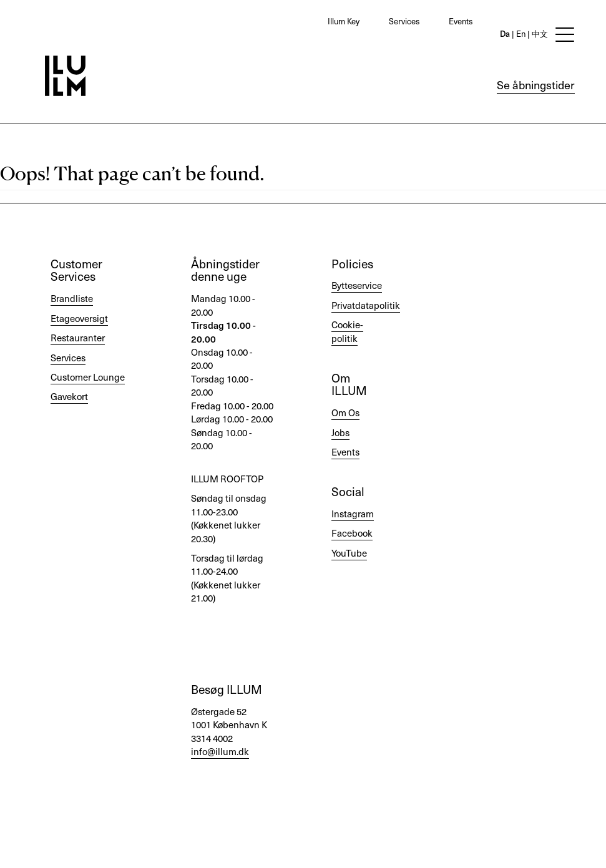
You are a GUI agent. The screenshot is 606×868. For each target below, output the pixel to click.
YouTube (349, 553)
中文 (539, 33)
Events (461, 21)
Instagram (353, 514)
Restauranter (78, 338)
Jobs (340, 432)
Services (404, 21)
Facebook (352, 533)
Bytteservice (357, 285)
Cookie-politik (347, 331)
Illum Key (344, 21)
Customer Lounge (88, 377)
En (520, 33)
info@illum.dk (220, 751)
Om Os (345, 412)
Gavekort (69, 396)
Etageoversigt (79, 318)
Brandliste (72, 298)
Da (505, 33)
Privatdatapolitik (366, 305)
